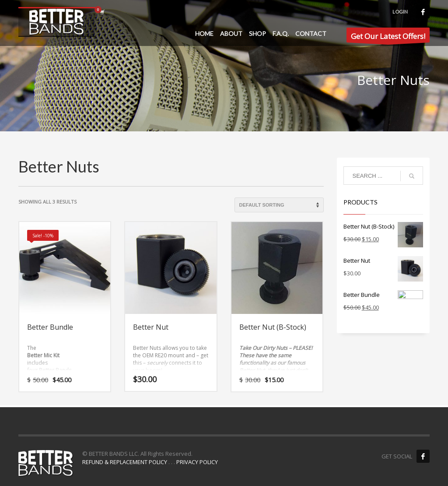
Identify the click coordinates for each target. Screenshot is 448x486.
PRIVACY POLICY (197, 462)
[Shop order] (279, 205)
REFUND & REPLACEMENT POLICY (125, 462)
